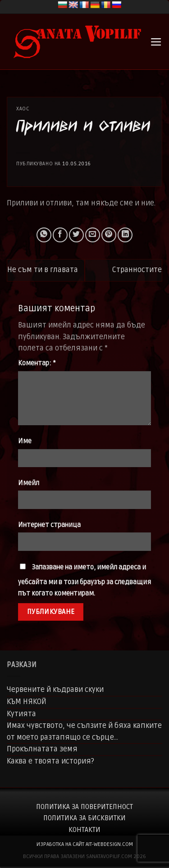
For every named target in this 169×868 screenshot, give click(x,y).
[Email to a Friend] (93, 235)
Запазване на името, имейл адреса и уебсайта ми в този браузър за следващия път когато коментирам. (84, 581)
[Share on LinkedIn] (125, 235)
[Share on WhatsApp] (44, 235)
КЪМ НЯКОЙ (27, 702)
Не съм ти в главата (43, 270)
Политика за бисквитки (84, 818)
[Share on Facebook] (60, 235)
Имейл (29, 483)
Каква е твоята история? (50, 761)
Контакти (84, 830)
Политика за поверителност (84, 807)
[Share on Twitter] (76, 235)
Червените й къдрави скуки (55, 690)
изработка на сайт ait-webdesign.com (85, 844)
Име (25, 441)
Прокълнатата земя (42, 749)
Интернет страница (49, 525)
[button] (156, 42)
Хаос (23, 109)
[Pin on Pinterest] (109, 235)
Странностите (137, 270)
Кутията (21, 714)
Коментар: (37, 363)
